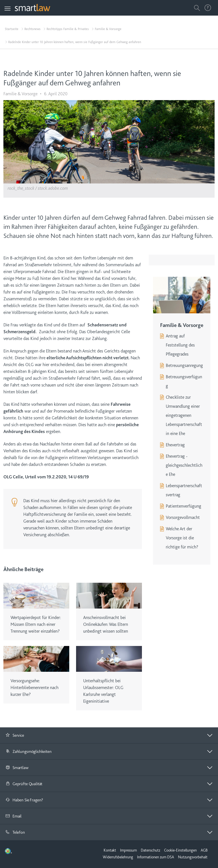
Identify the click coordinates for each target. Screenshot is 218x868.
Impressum (128, 850)
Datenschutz (150, 850)
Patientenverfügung (184, 506)
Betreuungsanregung (184, 366)
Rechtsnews (33, 29)
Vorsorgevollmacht (183, 518)
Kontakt (110, 850)
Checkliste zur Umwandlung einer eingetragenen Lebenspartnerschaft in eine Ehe (184, 415)
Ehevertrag (175, 445)
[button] (109, 735)
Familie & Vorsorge (108, 29)
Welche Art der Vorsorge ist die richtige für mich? (182, 538)
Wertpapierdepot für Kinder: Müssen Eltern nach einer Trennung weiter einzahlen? (36, 624)
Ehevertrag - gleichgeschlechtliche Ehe (184, 465)
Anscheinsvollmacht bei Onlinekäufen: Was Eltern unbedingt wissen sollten (106, 624)
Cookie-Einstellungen (180, 850)
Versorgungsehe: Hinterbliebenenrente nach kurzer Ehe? (34, 688)
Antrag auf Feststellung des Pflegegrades (180, 345)
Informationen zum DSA (156, 857)
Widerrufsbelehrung (118, 857)
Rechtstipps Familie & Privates (68, 29)
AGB (204, 850)
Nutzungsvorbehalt (193, 857)
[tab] (109, 735)
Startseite (12, 29)
